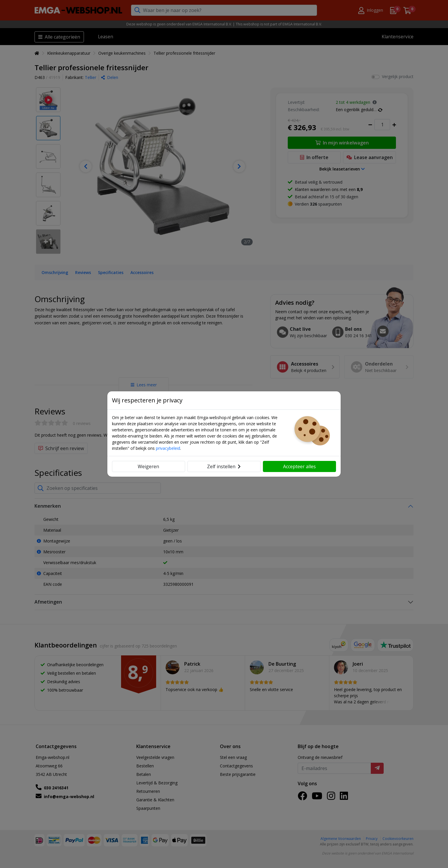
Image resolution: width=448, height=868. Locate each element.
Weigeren (148, 466)
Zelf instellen (224, 466)
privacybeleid (168, 448)
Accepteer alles (299, 466)
